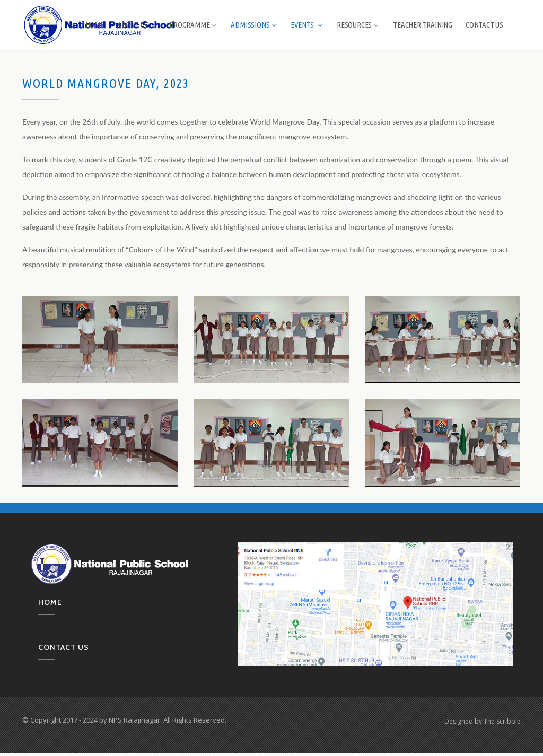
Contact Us (484, 25)
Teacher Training (423, 25)
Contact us (64, 647)
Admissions (254, 25)
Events (307, 25)
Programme (193, 25)
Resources (358, 25)
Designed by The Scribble (483, 721)
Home (95, 25)
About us (137, 25)
